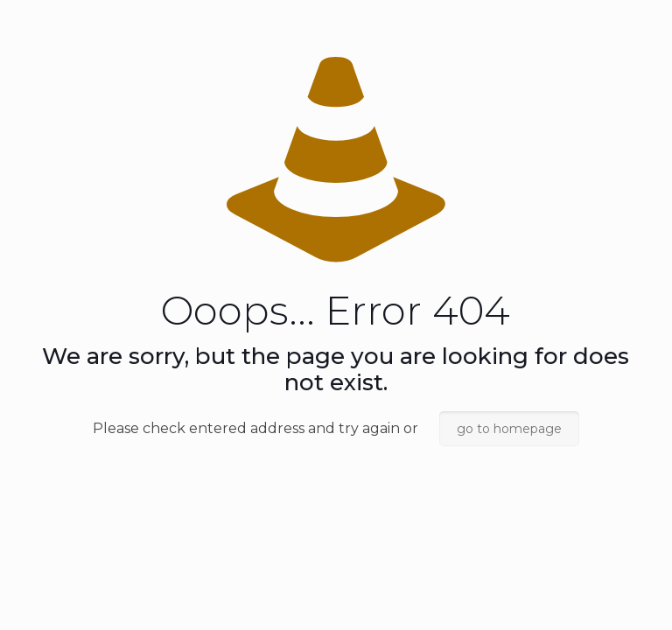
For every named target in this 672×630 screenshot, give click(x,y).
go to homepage (509, 429)
